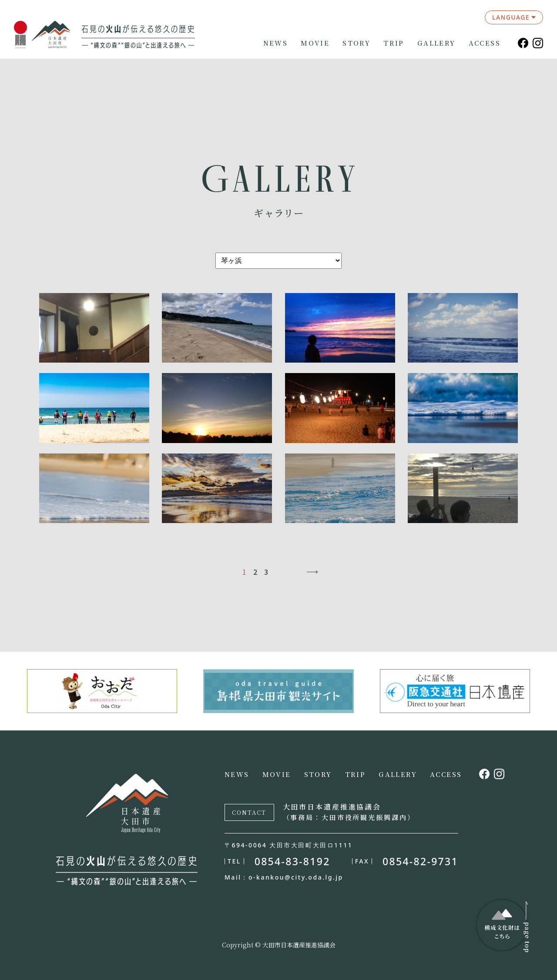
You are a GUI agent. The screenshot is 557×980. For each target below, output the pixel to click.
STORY (356, 43)
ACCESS (485, 43)
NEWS (276, 43)
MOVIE (315, 43)
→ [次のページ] (312, 572)
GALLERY (436, 43)
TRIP (394, 43)
